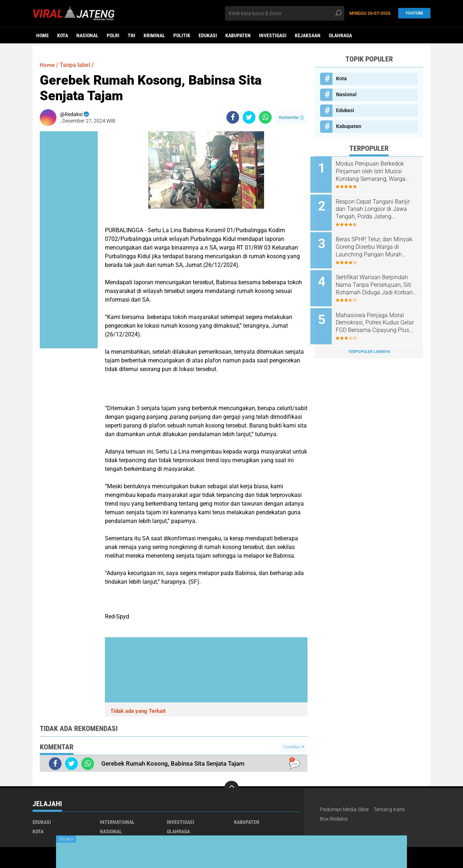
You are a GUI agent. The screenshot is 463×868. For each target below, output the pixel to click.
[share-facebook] (233, 117)
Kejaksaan (308, 35)
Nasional (87, 35)
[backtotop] (231, 788)
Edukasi (208, 35)
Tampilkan (293, 747)
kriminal (154, 35)
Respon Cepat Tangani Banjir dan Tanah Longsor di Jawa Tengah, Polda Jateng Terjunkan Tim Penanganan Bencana (377, 208)
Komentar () (291, 117)
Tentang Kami (389, 809)
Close (66, 839)
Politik (182, 35)
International (117, 822)
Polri (113, 35)
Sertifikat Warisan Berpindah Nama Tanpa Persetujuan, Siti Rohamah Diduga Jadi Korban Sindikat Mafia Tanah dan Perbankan (379, 281)
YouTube (413, 13)
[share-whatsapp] (265, 117)
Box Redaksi (334, 819)
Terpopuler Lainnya (369, 345)
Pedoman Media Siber (345, 809)
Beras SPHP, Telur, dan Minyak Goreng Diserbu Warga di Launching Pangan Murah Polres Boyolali (378, 244)
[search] (285, 13)
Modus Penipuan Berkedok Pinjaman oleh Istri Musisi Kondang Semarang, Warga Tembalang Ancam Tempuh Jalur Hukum (375, 171)
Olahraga (340, 35)
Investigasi (273, 35)
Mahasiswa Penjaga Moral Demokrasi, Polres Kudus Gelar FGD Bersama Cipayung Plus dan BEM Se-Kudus (378, 318)
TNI (131, 35)
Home (43, 35)
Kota (63, 35)
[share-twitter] (249, 117)
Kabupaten (238, 35)
